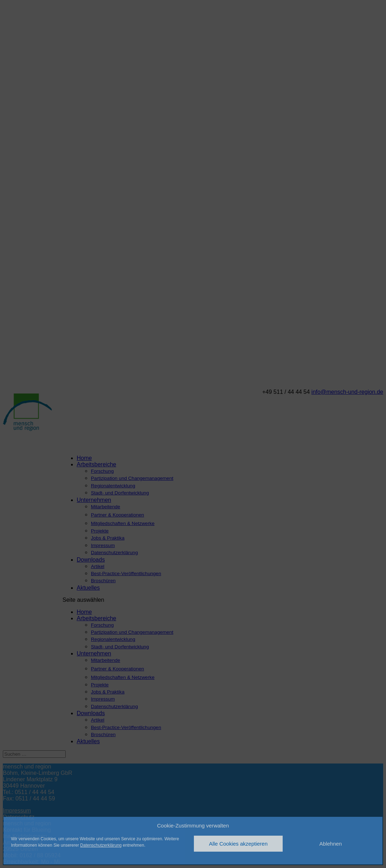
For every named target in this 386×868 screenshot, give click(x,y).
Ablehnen (330, 844)
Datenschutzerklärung (101, 845)
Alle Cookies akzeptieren (238, 844)
